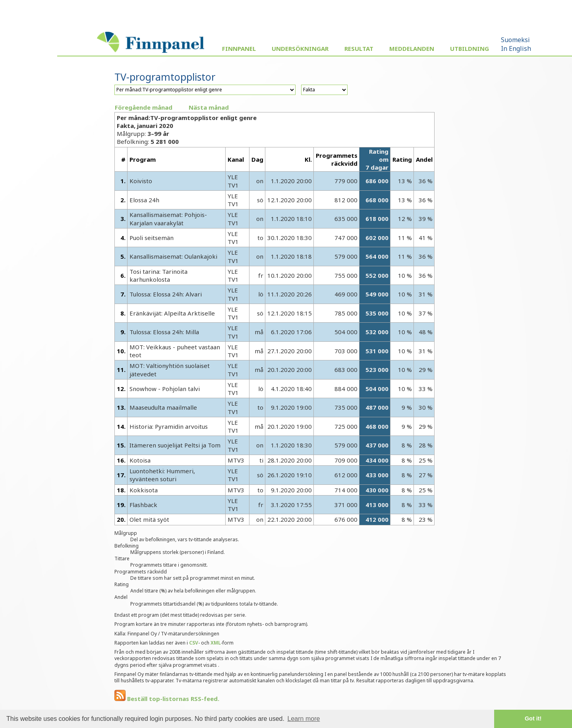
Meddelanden (412, 48)
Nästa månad (209, 107)
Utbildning (470, 48)
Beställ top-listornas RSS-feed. (167, 699)
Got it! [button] (533, 718)
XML (216, 643)
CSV (194, 643)
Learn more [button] (304, 719)
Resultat (359, 48)
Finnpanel (239, 48)
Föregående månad (144, 107)
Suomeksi (515, 40)
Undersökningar (300, 48)
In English (516, 48)
